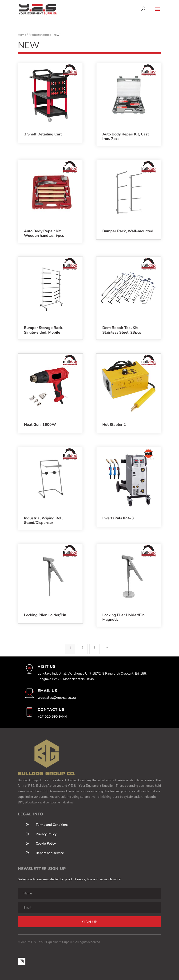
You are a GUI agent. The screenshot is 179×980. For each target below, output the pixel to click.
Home (22, 35)
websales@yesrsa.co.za (57, 698)
